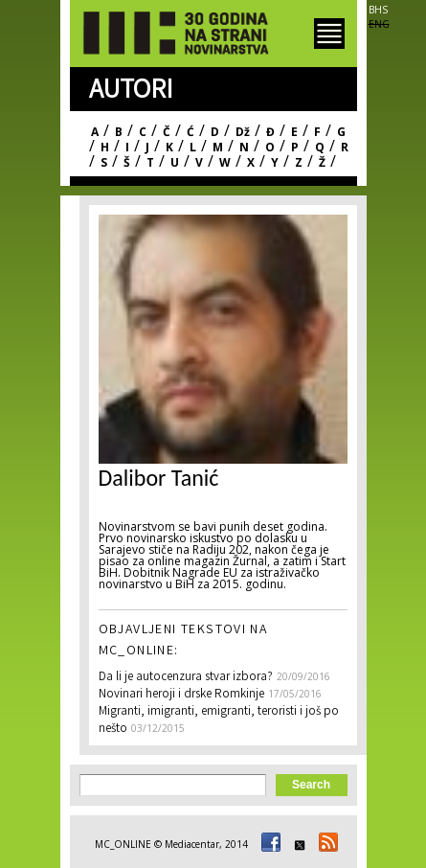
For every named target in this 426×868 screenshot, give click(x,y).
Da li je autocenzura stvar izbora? (186, 678)
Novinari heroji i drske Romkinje (181, 695)
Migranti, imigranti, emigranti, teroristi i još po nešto (219, 721)
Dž (243, 132)
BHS (378, 10)
